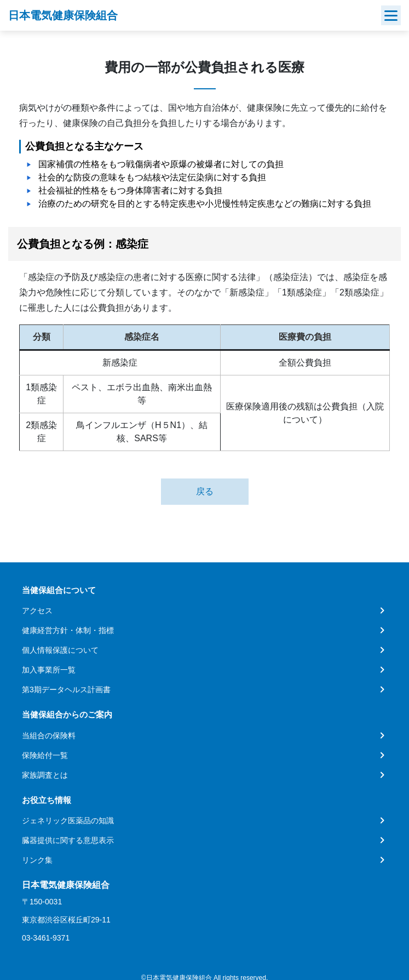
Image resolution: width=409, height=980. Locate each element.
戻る (205, 491)
